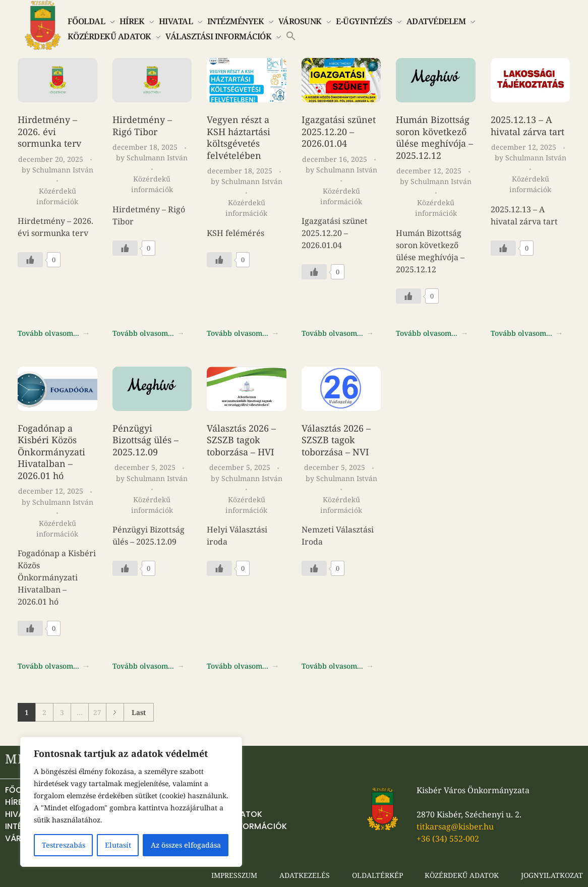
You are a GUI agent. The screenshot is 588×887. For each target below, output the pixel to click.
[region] (131, 802)
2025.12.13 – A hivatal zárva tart (527, 126)
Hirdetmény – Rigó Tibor (142, 126)
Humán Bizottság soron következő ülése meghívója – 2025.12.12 (434, 137)
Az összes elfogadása (186, 845)
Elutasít (118, 845)
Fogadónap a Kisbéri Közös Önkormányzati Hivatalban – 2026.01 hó (51, 452)
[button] (291, 35)
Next (115, 712)
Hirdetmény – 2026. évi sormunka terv (49, 131)
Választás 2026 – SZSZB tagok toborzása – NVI (336, 440)
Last (139, 712)
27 (97, 712)
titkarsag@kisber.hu (455, 826)
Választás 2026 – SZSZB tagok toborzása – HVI (241, 440)
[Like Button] (30, 260)
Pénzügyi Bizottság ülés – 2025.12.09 (145, 440)
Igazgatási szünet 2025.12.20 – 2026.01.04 (339, 131)
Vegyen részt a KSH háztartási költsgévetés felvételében (239, 137)
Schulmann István (63, 170)
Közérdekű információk (57, 196)
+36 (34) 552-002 (448, 839)
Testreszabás (64, 845)
